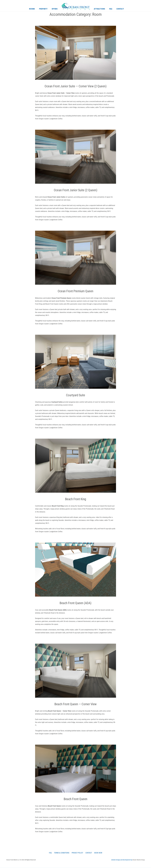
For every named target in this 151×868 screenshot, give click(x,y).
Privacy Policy (77, 853)
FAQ (111, 9)
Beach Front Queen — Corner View (75, 704)
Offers (55, 9)
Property (43, 9)
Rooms (32, 9)
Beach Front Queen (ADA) (75, 603)
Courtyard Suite (76, 395)
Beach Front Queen (75, 799)
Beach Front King (76, 499)
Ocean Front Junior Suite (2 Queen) (75, 190)
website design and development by (122, 860)
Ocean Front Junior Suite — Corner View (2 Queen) (75, 86)
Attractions (99, 9)
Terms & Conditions (61, 853)
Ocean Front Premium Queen (75, 291)
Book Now (99, 853)
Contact (120, 9)
